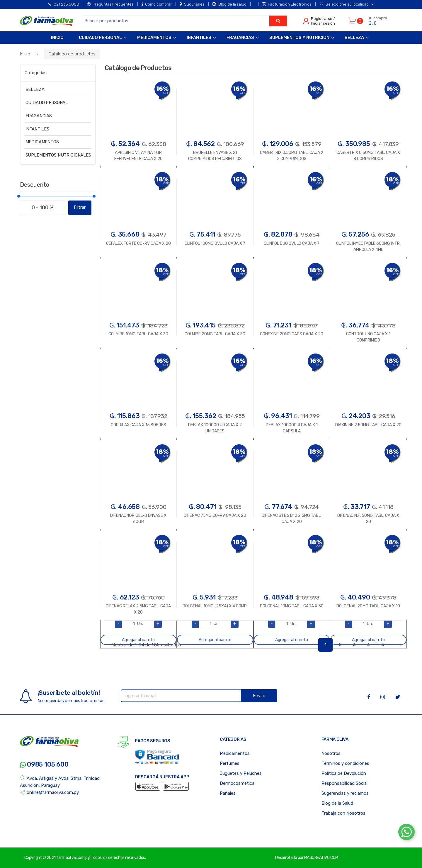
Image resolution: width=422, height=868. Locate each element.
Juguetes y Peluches (241, 773)
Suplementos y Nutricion (299, 38)
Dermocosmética (237, 783)
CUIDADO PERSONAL (47, 103)
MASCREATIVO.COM (321, 858)
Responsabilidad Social (344, 783)
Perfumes (230, 763)
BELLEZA (35, 89)
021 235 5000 (64, 4)
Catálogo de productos (72, 54)
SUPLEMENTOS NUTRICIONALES (58, 155)
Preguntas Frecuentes (110, 4)
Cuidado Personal (100, 38)
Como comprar (157, 4)
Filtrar (80, 207)
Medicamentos (154, 38)
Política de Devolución (344, 773)
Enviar (259, 696)
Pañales (228, 793)
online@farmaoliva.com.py (50, 792)
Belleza (354, 38)
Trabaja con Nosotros (343, 813)
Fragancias (240, 38)
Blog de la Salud (337, 803)
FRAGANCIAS (39, 116)
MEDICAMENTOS (42, 142)
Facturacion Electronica (287, 4)
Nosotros (331, 753)
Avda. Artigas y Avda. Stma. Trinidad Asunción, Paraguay (60, 782)
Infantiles (199, 38)
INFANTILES (38, 129)
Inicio (57, 38)
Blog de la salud (229, 4)
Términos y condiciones (345, 763)
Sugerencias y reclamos (345, 793)
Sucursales (192, 4)
